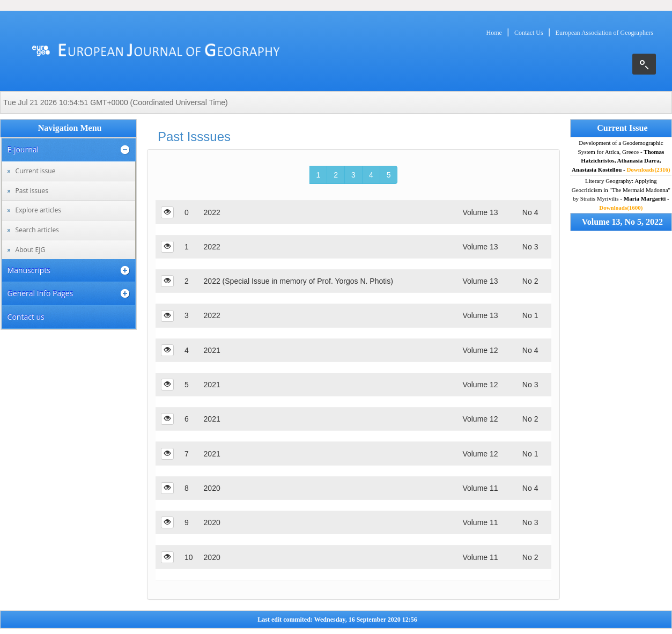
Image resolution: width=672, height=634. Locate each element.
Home (494, 33)
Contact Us (529, 33)
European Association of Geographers (604, 33)
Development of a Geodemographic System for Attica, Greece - (621, 156)
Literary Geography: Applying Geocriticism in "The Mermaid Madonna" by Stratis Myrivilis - (621, 194)
